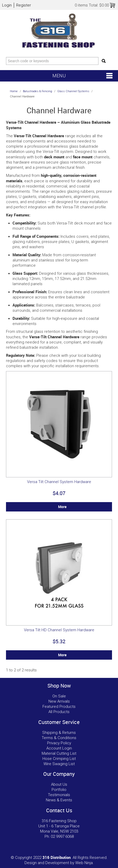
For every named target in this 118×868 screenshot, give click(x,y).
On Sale (59, 696)
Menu (59, 76)
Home (14, 91)
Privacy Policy (59, 743)
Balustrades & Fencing (38, 91)
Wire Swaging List (59, 764)
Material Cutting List (59, 753)
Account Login (59, 748)
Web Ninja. (85, 863)
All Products (59, 712)
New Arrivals (59, 701)
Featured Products (59, 707)
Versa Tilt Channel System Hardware (59, 482)
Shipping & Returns (59, 733)
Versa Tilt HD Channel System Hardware (59, 630)
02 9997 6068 (62, 836)
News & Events (59, 800)
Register (24, 5)
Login (7, 5)
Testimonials (59, 795)
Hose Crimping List (59, 759)
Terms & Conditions (59, 738)
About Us (59, 784)
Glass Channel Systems (73, 91)
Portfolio (59, 790)
